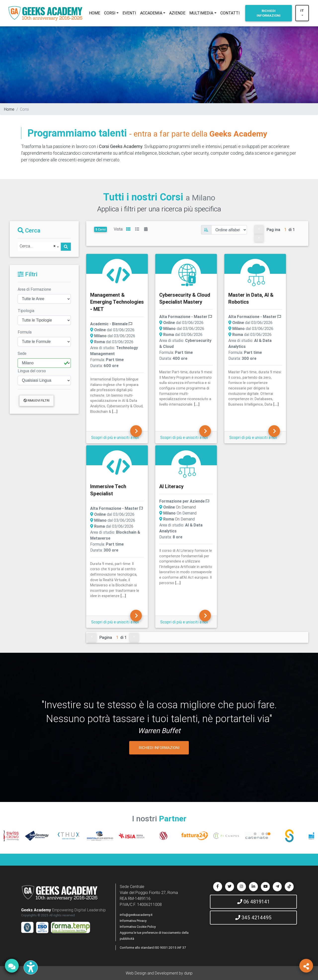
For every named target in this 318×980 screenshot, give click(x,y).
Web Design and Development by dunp (159, 973)
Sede (22, 353)
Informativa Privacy (133, 921)
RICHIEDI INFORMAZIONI (159, 748)
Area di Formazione (34, 289)
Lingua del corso (32, 371)
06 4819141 (254, 902)
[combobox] (39, 247)
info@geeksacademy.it (136, 915)
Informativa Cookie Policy (138, 927)
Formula (25, 332)
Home (9, 109)
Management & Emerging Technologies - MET (117, 302)
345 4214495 (253, 917)
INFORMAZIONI (269, 13)
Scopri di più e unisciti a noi (115, 437)
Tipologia (26, 311)
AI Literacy (171, 486)
